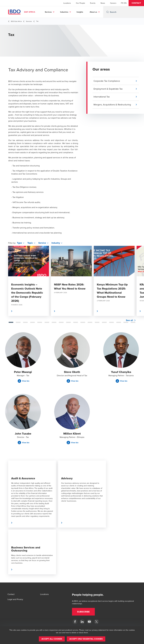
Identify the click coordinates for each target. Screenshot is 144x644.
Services (57, 12)
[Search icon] (108, 12)
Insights (89, 12)
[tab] (11, 322)
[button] (136, 3)
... (100, 12)
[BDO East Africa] (75, 622)
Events (93, 3)
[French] (122, 3)
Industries (73, 12)
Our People (80, 3)
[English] (125, 3)
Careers (113, 3)
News (103, 3)
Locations (67, 3)
